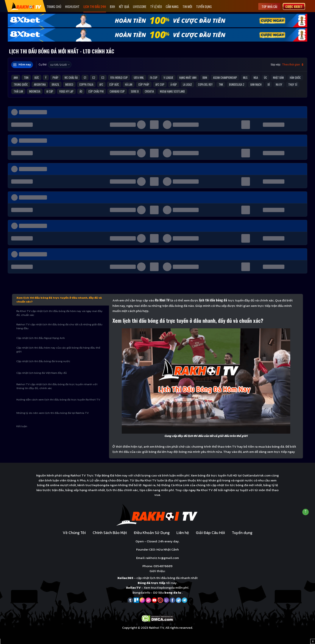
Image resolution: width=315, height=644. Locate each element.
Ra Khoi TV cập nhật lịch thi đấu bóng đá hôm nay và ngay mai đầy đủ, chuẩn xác (59, 313)
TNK (221, 84)
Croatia (149, 91)
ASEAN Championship (225, 78)
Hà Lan (129, 84)
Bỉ (269, 84)
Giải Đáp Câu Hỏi (210, 533)
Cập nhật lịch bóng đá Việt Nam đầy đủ (42, 373)
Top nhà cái (269, 6)
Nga (256, 78)
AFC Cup (160, 84)
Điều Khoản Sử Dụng (152, 533)
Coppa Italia (86, 84)
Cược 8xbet (294, 6)
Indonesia (35, 91)
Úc (265, 78)
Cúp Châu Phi (96, 91)
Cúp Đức (114, 84)
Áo (81, 91)
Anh (16, 78)
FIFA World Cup (119, 78)
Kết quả (124, 6)
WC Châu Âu (71, 78)
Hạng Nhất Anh (188, 78)
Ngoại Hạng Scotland (172, 91)
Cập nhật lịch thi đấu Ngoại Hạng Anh (41, 338)
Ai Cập (50, 91)
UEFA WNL (139, 78)
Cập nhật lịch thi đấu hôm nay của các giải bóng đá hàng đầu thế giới (58, 350)
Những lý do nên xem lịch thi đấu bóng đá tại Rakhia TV (53, 413)
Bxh (112, 6)
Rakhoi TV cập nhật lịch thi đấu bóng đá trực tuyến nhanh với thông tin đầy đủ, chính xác (57, 386)
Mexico (69, 84)
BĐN (205, 78)
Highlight (72, 6)
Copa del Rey (205, 84)
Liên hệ (183, 533)
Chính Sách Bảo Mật (110, 533)
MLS (245, 78)
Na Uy (279, 84)
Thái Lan (18, 91)
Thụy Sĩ (293, 84)
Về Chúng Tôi (74, 533)
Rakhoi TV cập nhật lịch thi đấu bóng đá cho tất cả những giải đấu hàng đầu (59, 326)
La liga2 (187, 84)
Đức (37, 78)
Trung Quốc (21, 84)
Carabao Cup (117, 91)
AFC (101, 84)
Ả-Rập (174, 84)
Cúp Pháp (144, 84)
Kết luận (22, 426)
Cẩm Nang (172, 6)
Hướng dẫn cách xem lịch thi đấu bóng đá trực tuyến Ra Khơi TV (58, 400)
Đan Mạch (256, 84)
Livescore (140, 6)
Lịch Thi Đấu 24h (95, 6)
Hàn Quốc (295, 78)
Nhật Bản (278, 78)
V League (168, 78)
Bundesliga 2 (237, 84)
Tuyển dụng (204, 6)
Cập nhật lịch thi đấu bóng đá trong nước (43, 361)
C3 (103, 78)
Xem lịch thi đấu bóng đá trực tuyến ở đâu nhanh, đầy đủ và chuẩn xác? (59, 300)
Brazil (55, 84)
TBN (26, 78)
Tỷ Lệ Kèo (156, 6)
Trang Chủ (54, 6)
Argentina (40, 84)
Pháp (55, 78)
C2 (94, 78)
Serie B (135, 91)
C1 (85, 78)
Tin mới (187, 6)
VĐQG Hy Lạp (66, 91)
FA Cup (154, 78)
